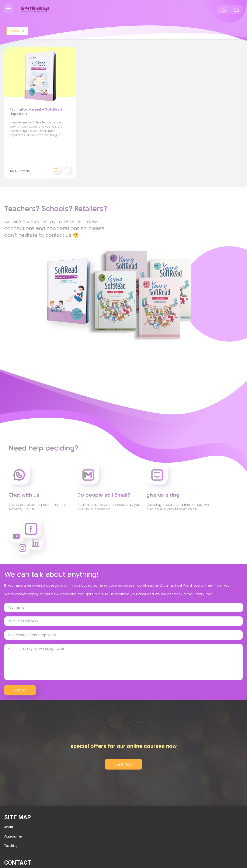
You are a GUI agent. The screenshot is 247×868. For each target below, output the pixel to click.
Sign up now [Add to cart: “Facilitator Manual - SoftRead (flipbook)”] (56, 169)
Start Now (123, 764)
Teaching (11, 846)
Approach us (13, 836)
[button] (67, 169)
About (9, 827)
